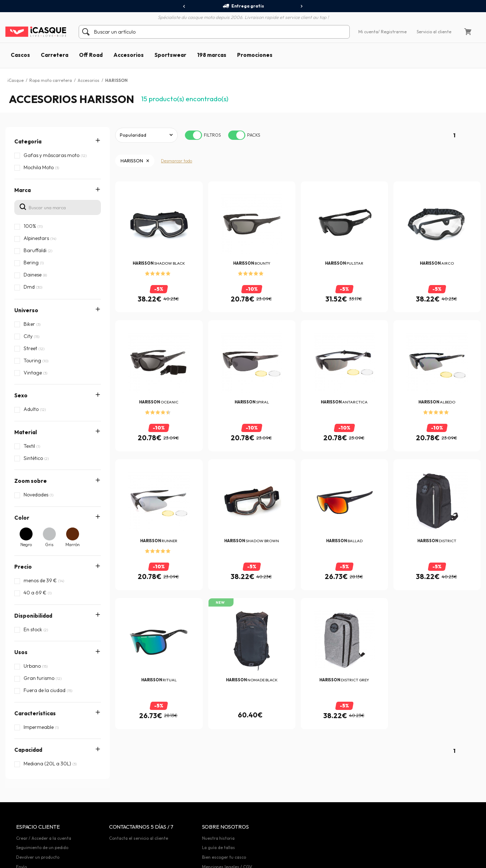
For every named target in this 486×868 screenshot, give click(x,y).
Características (35, 675)
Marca (23, 190)
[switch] (193, 135)
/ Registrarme (392, 32)
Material (26, 432)
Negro (26, 545)
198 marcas (212, 55)
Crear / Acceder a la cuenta (44, 824)
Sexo (21, 395)
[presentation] (184, 6)
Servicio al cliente (434, 32)
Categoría (28, 141)
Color (22, 518)
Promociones (255, 55)
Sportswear (170, 55)
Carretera (55, 55)
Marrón (73, 545)
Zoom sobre (31, 481)
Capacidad (28, 698)
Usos (21, 652)
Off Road (91, 55)
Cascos (20, 55)
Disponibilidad (33, 616)
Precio (23, 567)
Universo (26, 310)
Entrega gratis (243, 6)
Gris (49, 545)
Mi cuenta (368, 32)
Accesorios (129, 55)
